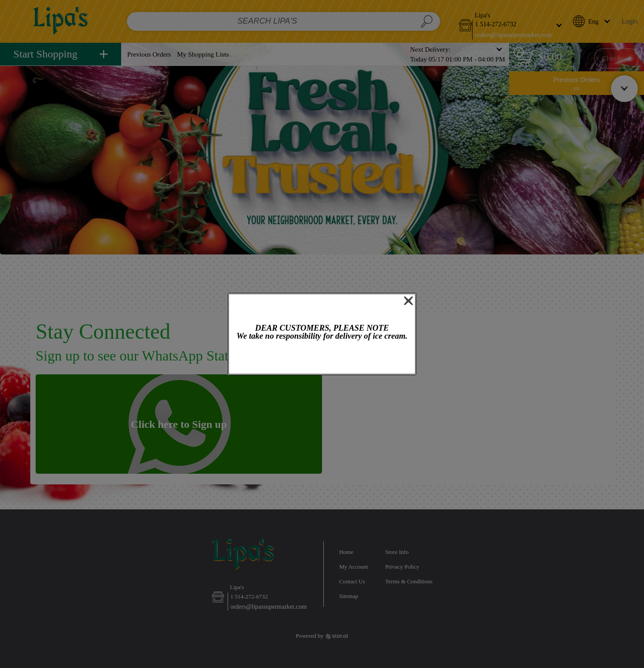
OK (322, 358)
